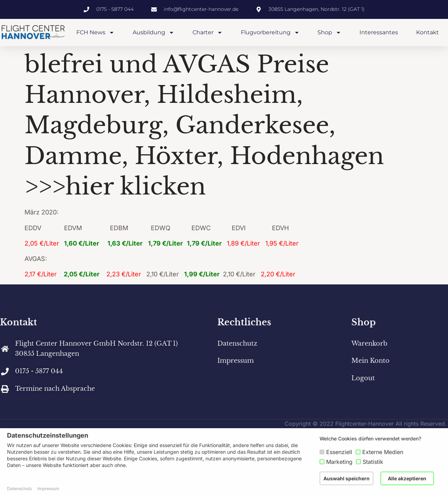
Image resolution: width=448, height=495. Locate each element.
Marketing (339, 462)
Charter (208, 33)
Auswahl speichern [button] (346, 478)
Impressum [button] (48, 489)
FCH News (95, 33)
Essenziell (339, 452)
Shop (329, 33)
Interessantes (379, 32)
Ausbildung (153, 33)
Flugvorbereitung (270, 33)
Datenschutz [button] (20, 489)
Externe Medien (383, 452)
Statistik (373, 462)
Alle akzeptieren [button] (407, 478)
